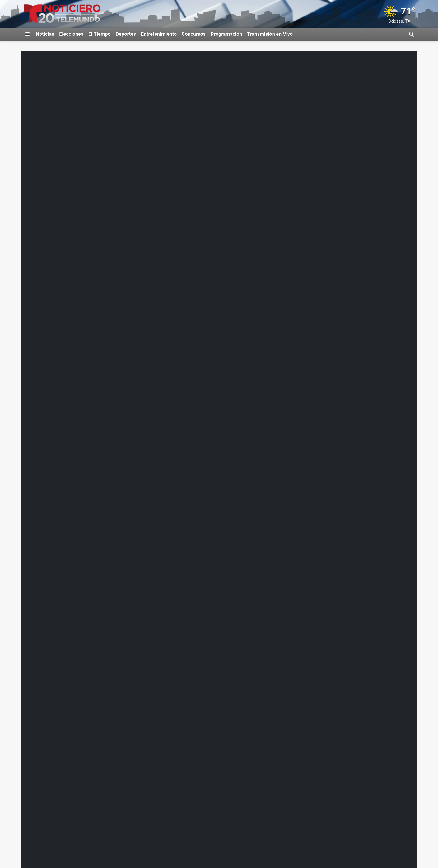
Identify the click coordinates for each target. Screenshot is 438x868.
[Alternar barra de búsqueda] (412, 34)
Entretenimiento (159, 34)
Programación (226, 34)
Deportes (126, 34)
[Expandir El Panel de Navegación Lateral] (27, 34)
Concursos (194, 34)
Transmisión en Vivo (270, 34)
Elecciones (71, 34)
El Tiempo (99, 34)
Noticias (45, 34)
